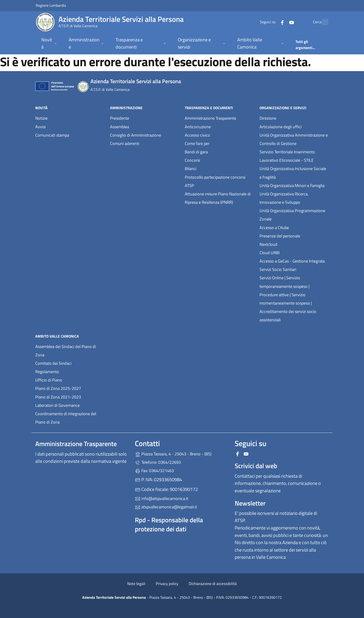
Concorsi (192, 160)
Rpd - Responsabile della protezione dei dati (169, 524)
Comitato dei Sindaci (53, 363)
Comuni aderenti (125, 143)
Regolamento (47, 372)
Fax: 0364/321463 (154, 471)
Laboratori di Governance (57, 405)
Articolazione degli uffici (281, 127)
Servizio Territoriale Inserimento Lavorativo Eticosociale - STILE (287, 156)
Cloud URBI (291, 252)
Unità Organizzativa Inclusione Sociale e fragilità (293, 173)
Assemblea (120, 127)
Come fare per (218, 143)
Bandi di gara (196, 152)
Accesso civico (197, 135)
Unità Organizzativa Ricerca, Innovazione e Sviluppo (284, 198)
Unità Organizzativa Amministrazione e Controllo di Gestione (294, 139)
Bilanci (191, 169)
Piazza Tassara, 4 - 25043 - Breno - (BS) (182, 453)
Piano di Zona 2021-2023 (58, 397)
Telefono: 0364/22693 (158, 462)
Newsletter (250, 503)
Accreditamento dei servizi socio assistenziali (288, 316)
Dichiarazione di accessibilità (213, 584)
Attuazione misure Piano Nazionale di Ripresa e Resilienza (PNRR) (218, 198)
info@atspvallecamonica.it (162, 498)
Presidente (120, 118)
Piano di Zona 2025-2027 (58, 388)
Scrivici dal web (256, 466)
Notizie (41, 118)
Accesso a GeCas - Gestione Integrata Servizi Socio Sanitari (294, 265)
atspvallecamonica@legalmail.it (166, 507)
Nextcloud (290, 244)
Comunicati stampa (52, 135)
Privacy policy (167, 584)
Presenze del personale (294, 235)
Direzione (268, 118)
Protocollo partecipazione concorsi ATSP (215, 181)
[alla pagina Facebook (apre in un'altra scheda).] (272, 22)
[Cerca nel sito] (323, 22)
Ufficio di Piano (49, 380)
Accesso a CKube (294, 227)
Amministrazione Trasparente (210, 118)
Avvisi (41, 127)
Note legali (136, 584)
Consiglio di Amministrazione (136, 135)
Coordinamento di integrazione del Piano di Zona (66, 418)
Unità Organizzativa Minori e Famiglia (292, 186)
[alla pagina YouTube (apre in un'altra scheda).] (281, 22)
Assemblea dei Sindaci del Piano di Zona (66, 351)
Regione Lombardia (51, 5)
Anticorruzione (198, 127)
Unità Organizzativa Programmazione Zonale (292, 215)
